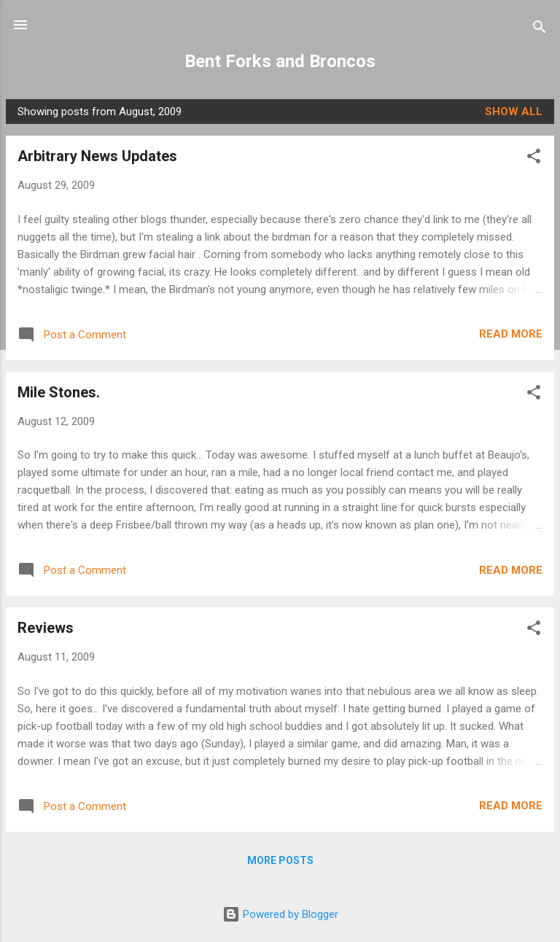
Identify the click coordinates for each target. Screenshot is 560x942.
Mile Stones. (59, 392)
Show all (514, 112)
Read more (511, 334)
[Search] (540, 30)
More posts (280, 860)
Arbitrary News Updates (97, 156)
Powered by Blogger (280, 914)
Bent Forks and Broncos (280, 61)
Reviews (46, 628)
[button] (534, 159)
